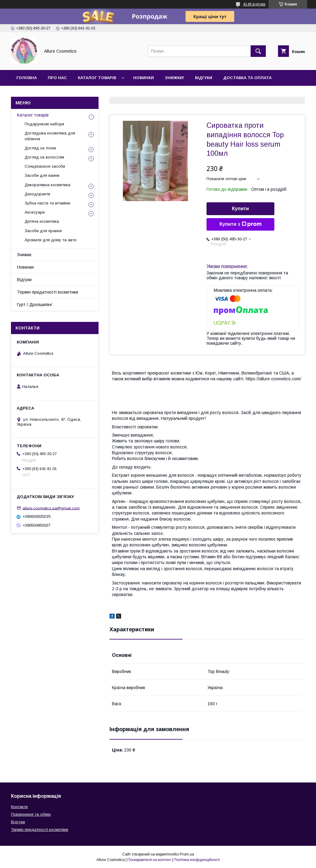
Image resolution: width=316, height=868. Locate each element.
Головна (27, 78)
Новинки (144, 78)
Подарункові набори (44, 124)
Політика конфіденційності (197, 860)
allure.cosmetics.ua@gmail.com (51, 508)
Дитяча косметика (42, 221)
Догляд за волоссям (44, 157)
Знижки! (174, 78)
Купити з (240, 224)
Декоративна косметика (47, 185)
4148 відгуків (254, 4)
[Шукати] (258, 51)
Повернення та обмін (31, 814)
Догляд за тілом (40, 148)
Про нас (57, 78)
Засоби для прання (43, 231)
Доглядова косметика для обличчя (50, 136)
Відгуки (204, 78)
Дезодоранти (37, 194)
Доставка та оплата (247, 78)
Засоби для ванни (42, 175)
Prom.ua (187, 854)
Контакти (28, 94)
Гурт (55, 94)
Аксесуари (35, 212)
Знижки (24, 255)
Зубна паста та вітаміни (47, 203)
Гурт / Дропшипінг (35, 305)
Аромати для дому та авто (51, 240)
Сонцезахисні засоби (45, 166)
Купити (241, 209)
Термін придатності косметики (48, 292)
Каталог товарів (97, 78)
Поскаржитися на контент (149, 860)
